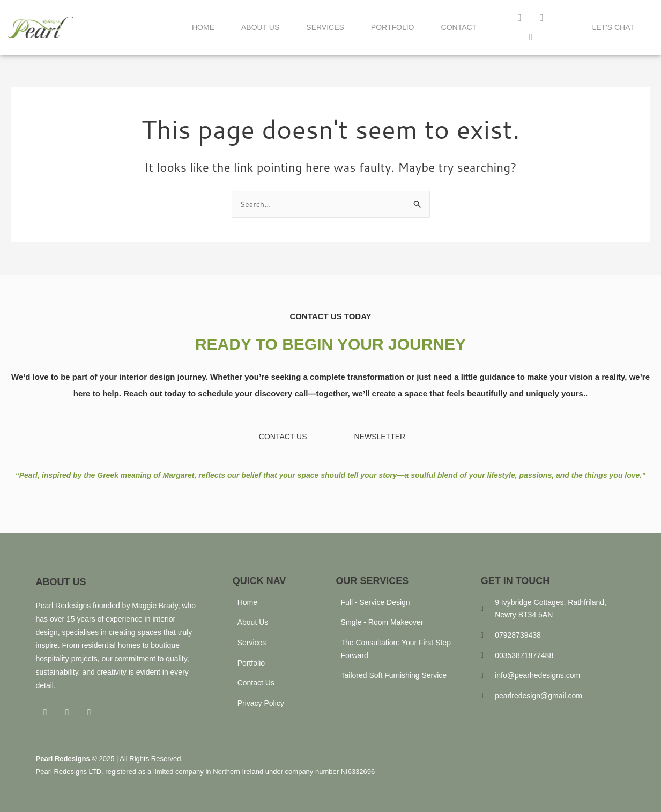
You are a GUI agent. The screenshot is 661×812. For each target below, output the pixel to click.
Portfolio (393, 27)
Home (203, 27)
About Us (260, 27)
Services (325, 27)
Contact (459, 27)
